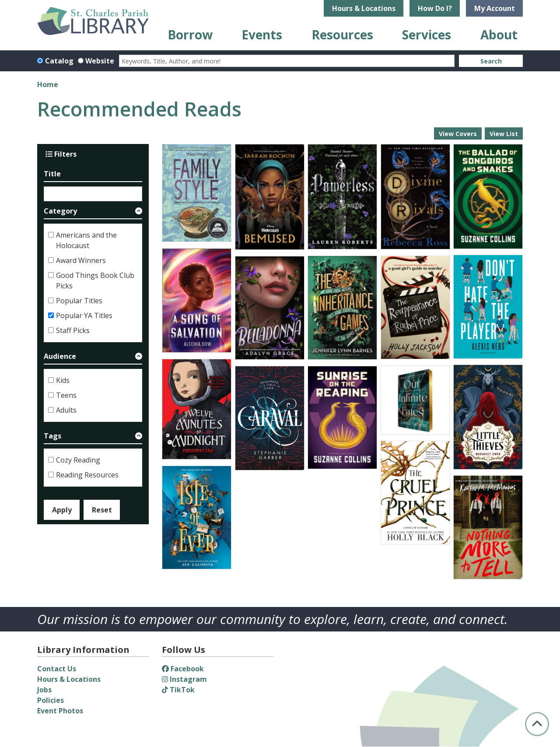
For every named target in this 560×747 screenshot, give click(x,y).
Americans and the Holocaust (86, 240)
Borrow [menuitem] (190, 35)
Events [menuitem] (262, 35)
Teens (66, 395)
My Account (495, 8)
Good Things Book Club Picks (95, 281)
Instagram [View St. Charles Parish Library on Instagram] (184, 679)
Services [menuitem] (427, 35)
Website (100, 61)
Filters (61, 154)
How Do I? (435, 8)
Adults (66, 410)
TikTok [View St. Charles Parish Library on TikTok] (178, 690)
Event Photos (60, 711)
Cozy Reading (78, 460)
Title (52, 174)
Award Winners (81, 260)
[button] (93, 212)
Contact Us (57, 669)
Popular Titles (79, 301)
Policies (51, 700)
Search (491, 61)
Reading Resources (87, 475)
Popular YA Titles (84, 316)
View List (504, 134)
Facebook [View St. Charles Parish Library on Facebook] (183, 669)
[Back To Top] (537, 724)
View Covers (458, 134)
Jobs (44, 690)
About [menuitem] (499, 35)
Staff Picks (73, 330)
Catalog (59, 61)
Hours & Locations (364, 8)
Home (48, 84)
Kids (63, 380)
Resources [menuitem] (342, 35)
